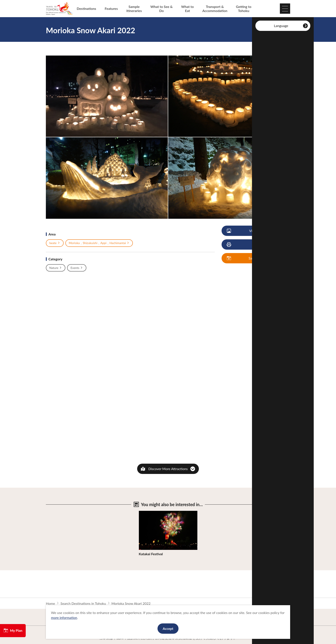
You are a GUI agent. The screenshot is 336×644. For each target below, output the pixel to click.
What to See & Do (162, 9)
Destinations (86, 8)
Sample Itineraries (134, 9)
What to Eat (188, 9)
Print (245, 245)
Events (77, 268)
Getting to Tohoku (244, 9)
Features (111, 8)
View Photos (248, 231)
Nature (56, 268)
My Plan (13, 630)
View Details (148, 513)
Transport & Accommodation (215, 9)
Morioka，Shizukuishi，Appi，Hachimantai (99, 243)
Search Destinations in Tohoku (83, 603)
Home (50, 603)
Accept (168, 628)
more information (64, 618)
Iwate (55, 243)
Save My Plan (248, 258)
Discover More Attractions (168, 469)
